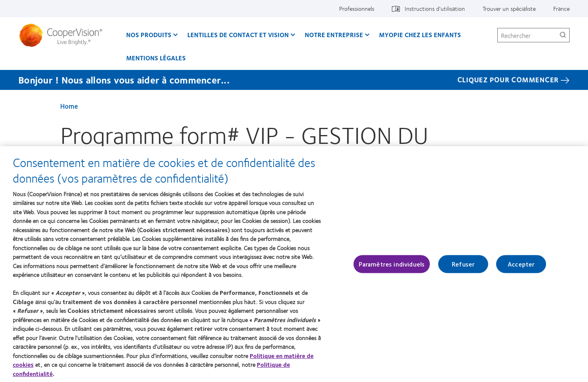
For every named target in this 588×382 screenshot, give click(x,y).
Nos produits (149, 35)
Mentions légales (156, 58)
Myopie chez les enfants (420, 35)
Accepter (521, 264)
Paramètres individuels (392, 264)
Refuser (463, 264)
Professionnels (357, 8)
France (561, 8)
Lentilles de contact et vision (238, 35)
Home (69, 106)
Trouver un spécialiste (509, 8)
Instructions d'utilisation (435, 8)
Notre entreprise (334, 35)
